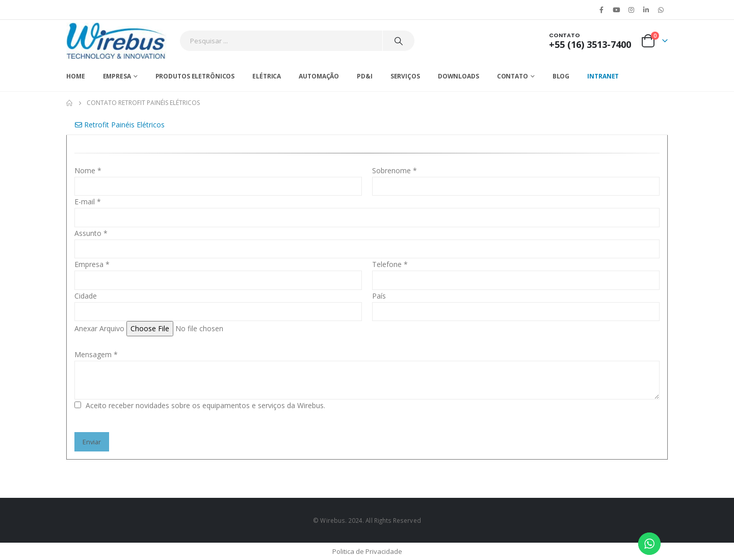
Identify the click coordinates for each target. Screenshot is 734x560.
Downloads (458, 76)
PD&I (365, 76)
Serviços (405, 76)
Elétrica (267, 76)
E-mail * (88, 202)
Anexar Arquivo (99, 328)
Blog (561, 76)
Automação (319, 76)
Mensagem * (96, 354)
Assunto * (91, 233)
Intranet (603, 76)
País (379, 296)
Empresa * (92, 264)
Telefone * (390, 264)
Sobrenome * (395, 170)
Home (76, 76)
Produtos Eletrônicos (195, 76)
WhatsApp (661, 10)
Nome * (88, 170)
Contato (513, 76)
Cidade (86, 296)
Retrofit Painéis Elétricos (120, 125)
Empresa (117, 76)
